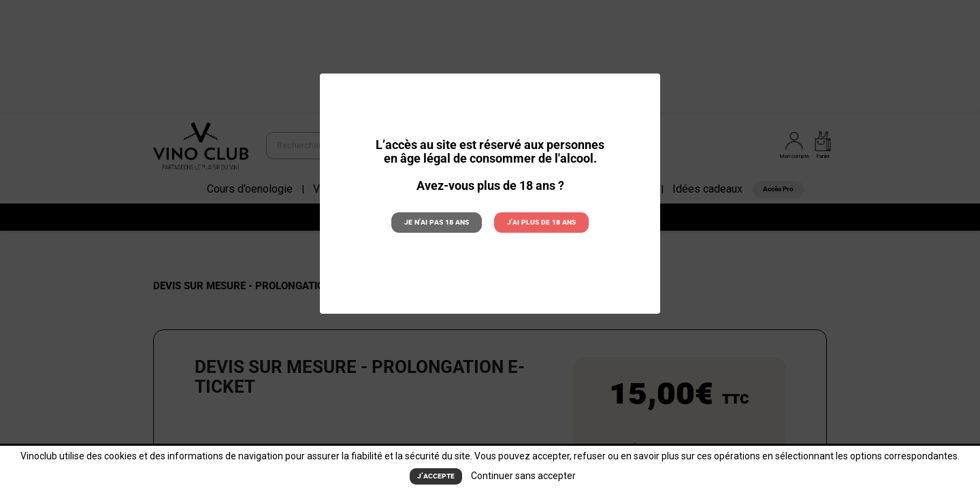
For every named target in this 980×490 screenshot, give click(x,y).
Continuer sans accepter (523, 476)
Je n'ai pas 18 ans (437, 222)
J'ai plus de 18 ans (541, 222)
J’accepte (436, 476)
